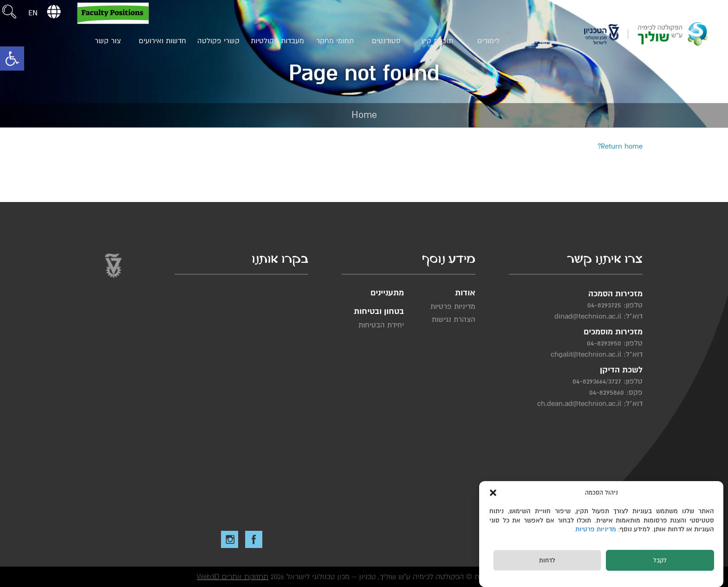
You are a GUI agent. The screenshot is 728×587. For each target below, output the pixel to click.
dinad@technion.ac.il (588, 316)
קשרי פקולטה (218, 41)
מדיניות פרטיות (597, 529)
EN (33, 13)
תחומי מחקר (335, 41)
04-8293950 (604, 343)
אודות (539, 41)
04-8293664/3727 (597, 381)
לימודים (488, 41)
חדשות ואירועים (162, 41)
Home (364, 115)
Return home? (620, 146)
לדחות (547, 561)
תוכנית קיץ (437, 41)
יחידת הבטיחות (381, 325)
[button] (12, 59)
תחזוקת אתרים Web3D (233, 577)
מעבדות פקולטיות (277, 41)
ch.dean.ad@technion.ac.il (579, 404)
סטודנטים (386, 41)
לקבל (660, 561)
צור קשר (108, 41)
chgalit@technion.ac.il (586, 354)
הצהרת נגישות (454, 320)
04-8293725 (604, 305)
